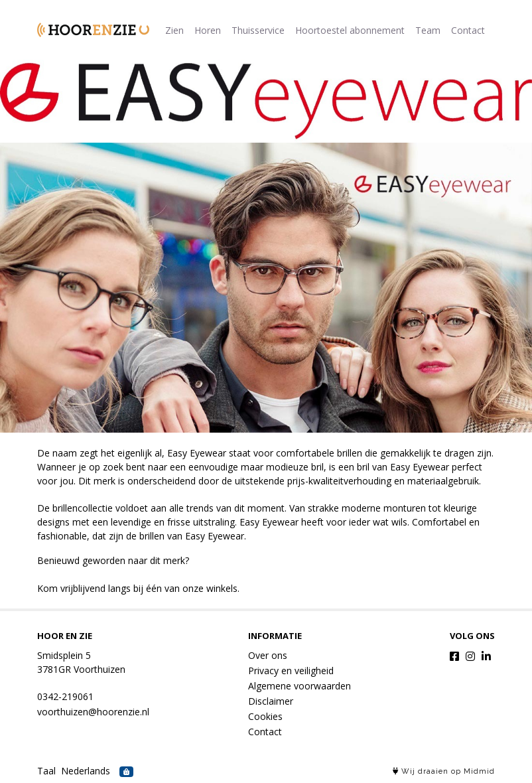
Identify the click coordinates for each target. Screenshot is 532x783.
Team (428, 30)
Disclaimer (271, 701)
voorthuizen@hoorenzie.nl (93, 712)
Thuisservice (258, 30)
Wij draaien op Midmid (444, 771)
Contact (468, 30)
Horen (208, 30)
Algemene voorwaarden (299, 686)
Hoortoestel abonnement (350, 30)
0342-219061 (65, 696)
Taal (46, 771)
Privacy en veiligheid (291, 671)
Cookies (265, 716)
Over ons (268, 655)
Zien (174, 30)
